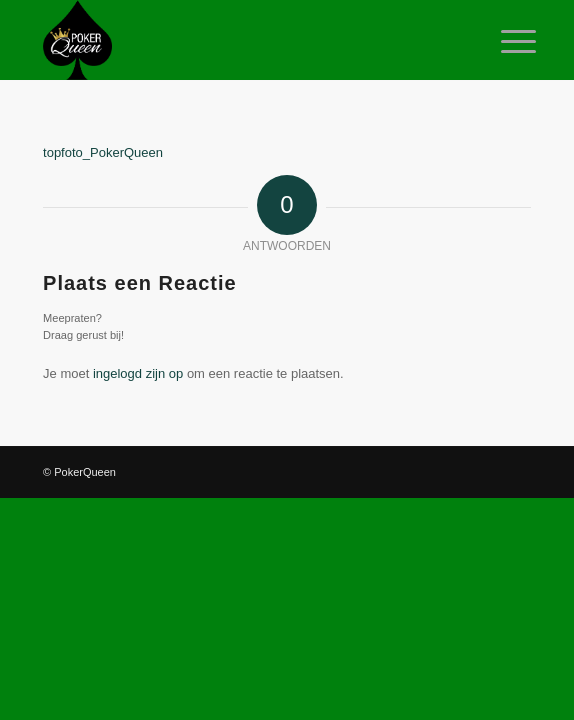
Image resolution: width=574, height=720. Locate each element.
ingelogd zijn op (138, 373)
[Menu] (503, 42)
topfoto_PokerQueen (103, 152)
